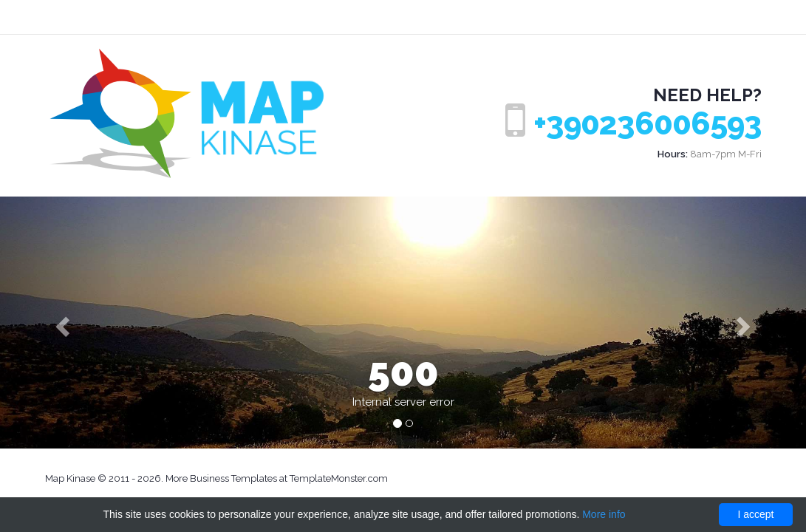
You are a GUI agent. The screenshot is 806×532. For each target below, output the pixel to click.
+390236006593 (648, 124)
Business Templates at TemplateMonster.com (289, 478)
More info (604, 514)
